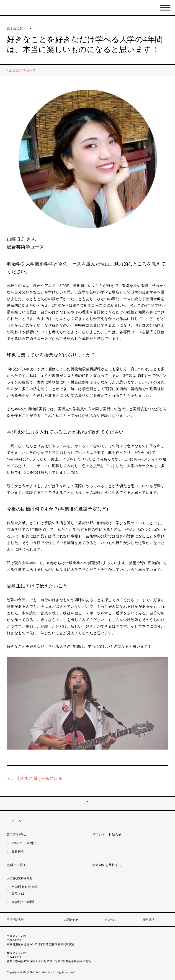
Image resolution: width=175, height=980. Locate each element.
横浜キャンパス (17, 953)
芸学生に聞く (17, 28)
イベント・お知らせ (107, 835)
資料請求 (149, 920)
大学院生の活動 (23, 902)
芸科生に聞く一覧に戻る (39, 779)
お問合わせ (71, 920)
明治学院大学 (15, 920)
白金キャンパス (17, 936)
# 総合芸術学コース (21, 70)
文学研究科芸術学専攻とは (25, 890)
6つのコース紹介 (24, 843)
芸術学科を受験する (107, 865)
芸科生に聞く (17, 865)
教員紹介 (18, 852)
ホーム (16, 821)
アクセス (110, 920)
